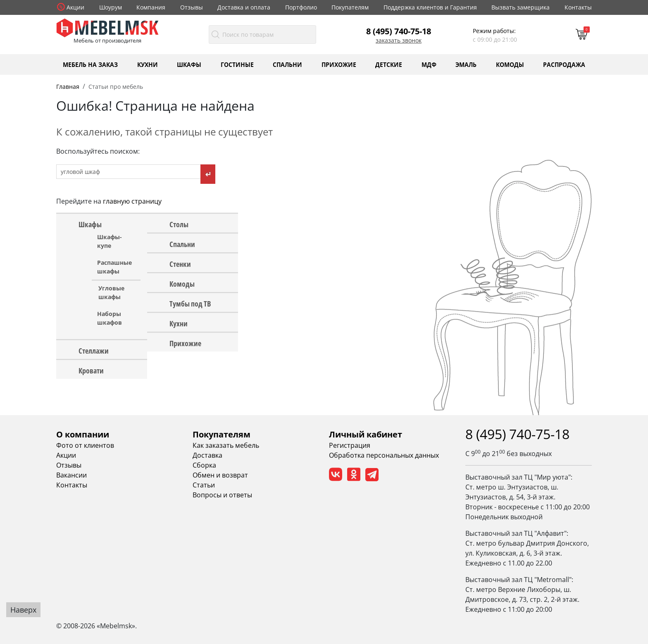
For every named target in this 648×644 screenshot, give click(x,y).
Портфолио (301, 7)
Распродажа (564, 64)
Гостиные (237, 64)
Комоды (510, 64)
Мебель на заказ (90, 64)
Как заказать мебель (226, 445)
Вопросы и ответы (222, 495)
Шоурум (111, 7)
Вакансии (71, 475)
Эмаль (466, 64)
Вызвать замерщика (521, 7)
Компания (151, 7)
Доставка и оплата (244, 7)
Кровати (91, 370)
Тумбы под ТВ (190, 303)
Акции (75, 7)
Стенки (180, 264)
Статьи (204, 485)
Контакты (578, 7)
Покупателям (350, 7)
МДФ (429, 64)
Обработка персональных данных (384, 455)
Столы (179, 224)
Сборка (204, 465)
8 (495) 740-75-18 (399, 31)
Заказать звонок (399, 40)
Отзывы (192, 7)
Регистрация (350, 445)
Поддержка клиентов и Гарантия (430, 7)
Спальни (287, 64)
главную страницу (132, 201)
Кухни (148, 64)
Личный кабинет (366, 434)
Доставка (207, 455)
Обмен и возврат (220, 475)
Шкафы (189, 64)
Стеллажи (94, 350)
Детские (389, 64)
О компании (83, 434)
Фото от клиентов (85, 445)
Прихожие (339, 64)
